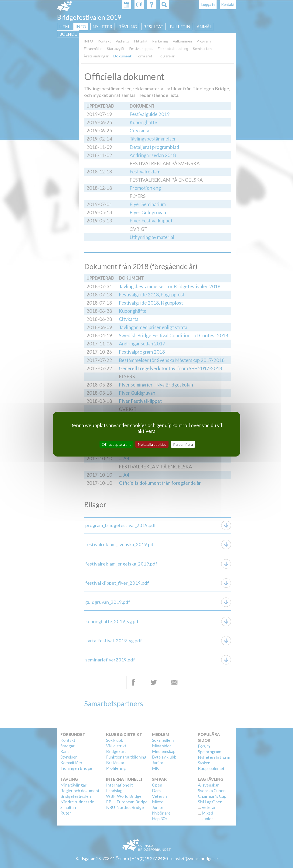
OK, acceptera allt (116, 444)
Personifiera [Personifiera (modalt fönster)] (183, 444)
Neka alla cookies (152, 444)
